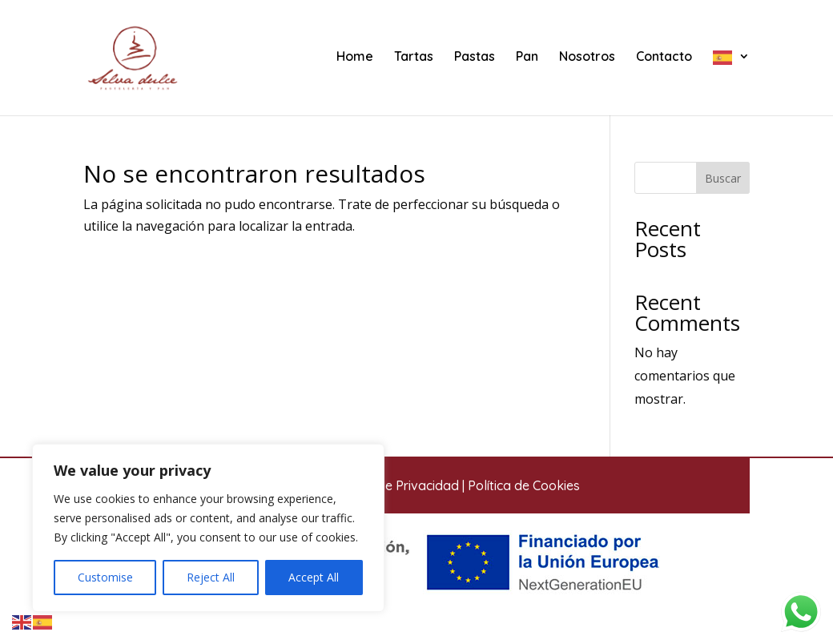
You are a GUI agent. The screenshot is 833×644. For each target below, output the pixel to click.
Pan (527, 57)
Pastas (475, 57)
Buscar (723, 178)
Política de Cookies (524, 485)
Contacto (664, 57)
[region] (208, 528)
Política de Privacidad (395, 485)
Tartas (414, 57)
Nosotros (587, 57)
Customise (105, 577)
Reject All (211, 577)
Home (355, 57)
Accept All (314, 577)
